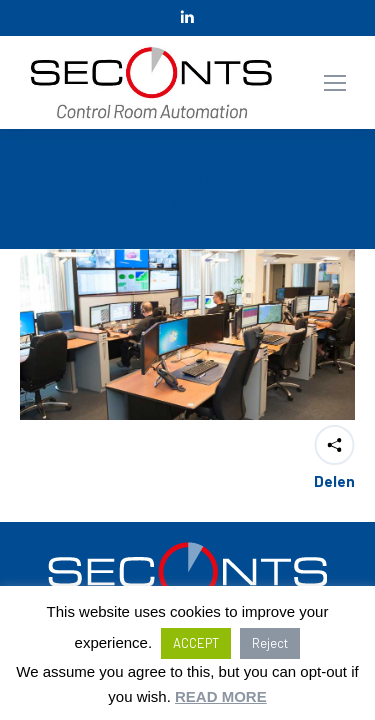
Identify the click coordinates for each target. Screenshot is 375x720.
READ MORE (221, 696)
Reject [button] (270, 643)
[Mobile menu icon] (335, 83)
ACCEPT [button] (196, 643)
